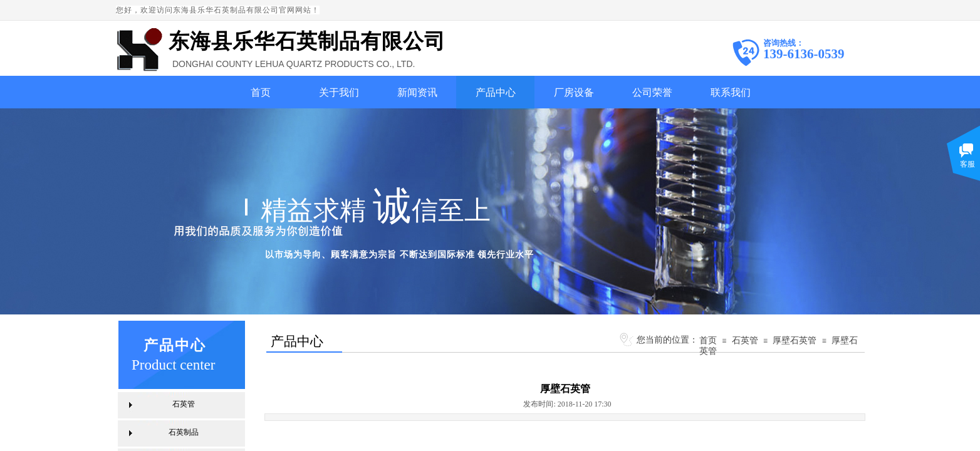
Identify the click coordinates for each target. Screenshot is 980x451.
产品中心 (496, 92)
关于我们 (339, 92)
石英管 (745, 340)
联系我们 (731, 92)
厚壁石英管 (795, 340)
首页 (261, 92)
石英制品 (184, 432)
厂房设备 (574, 92)
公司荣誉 (652, 92)
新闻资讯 (417, 92)
